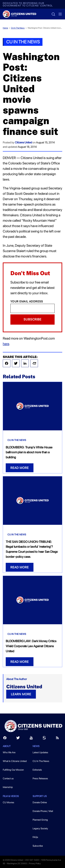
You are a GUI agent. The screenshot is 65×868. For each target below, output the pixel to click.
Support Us (40, 796)
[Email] (32, 308)
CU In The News (18, 28)
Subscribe (32, 319)
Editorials (37, 770)
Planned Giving (40, 820)
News (36, 746)
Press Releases (40, 778)
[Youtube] (31, 739)
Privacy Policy (35, 863)
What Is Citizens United (15, 761)
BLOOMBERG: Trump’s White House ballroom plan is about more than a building (29, 452)
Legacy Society (40, 828)
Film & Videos (11, 796)
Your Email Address (27, 301)
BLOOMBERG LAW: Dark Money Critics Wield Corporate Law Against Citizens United (31, 646)
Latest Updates (40, 752)
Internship (8, 787)
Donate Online (40, 802)
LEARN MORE (21, 694)
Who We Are (9, 752)
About (7, 746)
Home (5, 28)
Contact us (8, 778)
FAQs (35, 837)
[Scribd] (44, 739)
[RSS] (57, 739)
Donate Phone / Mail (43, 811)
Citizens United (23, 142)
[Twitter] (18, 739)
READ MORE (20, 468)
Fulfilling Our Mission (13, 770)
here (6, 344)
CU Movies (8, 802)
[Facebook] (5, 739)
